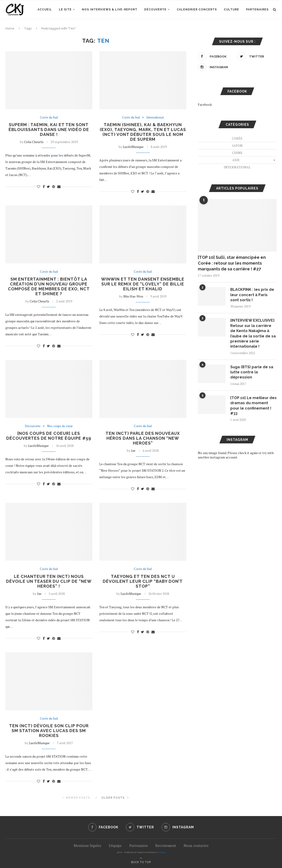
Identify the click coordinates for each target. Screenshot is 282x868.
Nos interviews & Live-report (110, 10)
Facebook (205, 104)
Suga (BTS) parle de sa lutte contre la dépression (252, 372)
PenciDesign (161, 852)
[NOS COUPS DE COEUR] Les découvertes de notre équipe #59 (49, 436)
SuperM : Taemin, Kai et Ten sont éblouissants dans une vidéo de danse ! (49, 130)
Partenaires (257, 10)
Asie (236, 160)
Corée (237, 138)
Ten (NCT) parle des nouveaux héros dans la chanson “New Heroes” (143, 438)
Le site (65, 10)
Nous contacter (196, 846)
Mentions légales (87, 846)
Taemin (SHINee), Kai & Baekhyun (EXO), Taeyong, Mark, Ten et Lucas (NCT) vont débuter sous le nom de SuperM (143, 132)
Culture (231, 10)
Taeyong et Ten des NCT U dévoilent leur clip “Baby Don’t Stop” (143, 581)
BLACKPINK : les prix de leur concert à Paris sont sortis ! (252, 295)
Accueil (45, 10)
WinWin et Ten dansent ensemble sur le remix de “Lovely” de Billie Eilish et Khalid (143, 284)
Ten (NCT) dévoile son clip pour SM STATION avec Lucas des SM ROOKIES (49, 731)
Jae (133, 450)
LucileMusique (133, 147)
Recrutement (166, 846)
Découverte (155, 10)
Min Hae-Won (133, 296)
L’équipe (115, 846)
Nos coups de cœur (60, 426)
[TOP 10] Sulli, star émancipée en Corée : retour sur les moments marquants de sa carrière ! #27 (232, 263)
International (155, 118)
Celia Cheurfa (34, 142)
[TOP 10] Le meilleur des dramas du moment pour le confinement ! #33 (253, 406)
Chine (237, 153)
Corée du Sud (49, 118)
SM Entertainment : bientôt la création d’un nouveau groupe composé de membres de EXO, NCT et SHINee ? (49, 286)
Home (10, 28)
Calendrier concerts (197, 10)
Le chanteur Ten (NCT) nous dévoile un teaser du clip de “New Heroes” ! (49, 581)
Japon (237, 146)
